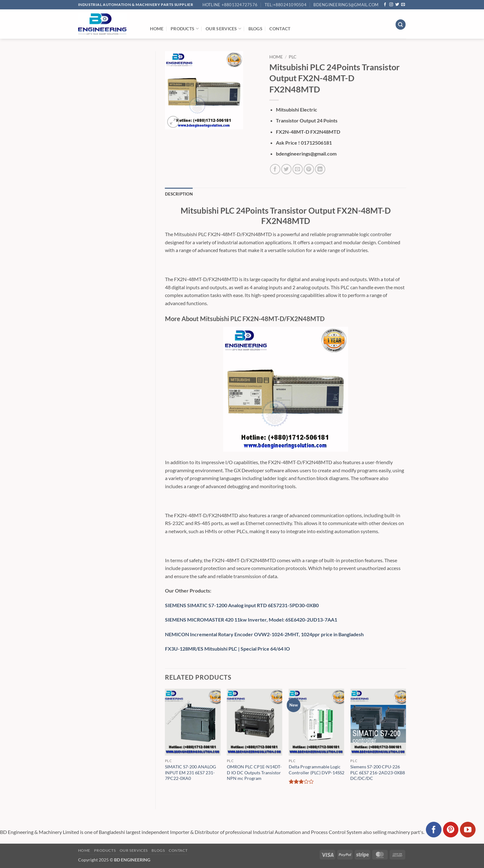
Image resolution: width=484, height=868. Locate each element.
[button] (173, 122)
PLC (293, 57)
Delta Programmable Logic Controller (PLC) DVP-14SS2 (317, 770)
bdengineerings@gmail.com (346, 5)
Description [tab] (179, 194)
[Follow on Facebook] (385, 5)
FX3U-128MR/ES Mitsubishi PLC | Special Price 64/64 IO (227, 649)
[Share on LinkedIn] (320, 169)
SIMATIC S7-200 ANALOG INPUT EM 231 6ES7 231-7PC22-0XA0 (190, 772)
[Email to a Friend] (298, 169)
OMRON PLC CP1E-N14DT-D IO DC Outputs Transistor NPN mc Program (254, 772)
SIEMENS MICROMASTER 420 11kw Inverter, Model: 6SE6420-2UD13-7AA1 (251, 620)
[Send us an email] (403, 5)
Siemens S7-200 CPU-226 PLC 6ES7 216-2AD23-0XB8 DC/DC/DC (378, 772)
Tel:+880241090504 (286, 5)
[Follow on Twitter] (397, 5)
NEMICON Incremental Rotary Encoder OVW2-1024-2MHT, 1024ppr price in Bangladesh (264, 634)
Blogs (255, 29)
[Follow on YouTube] (468, 830)
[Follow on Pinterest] (451, 830)
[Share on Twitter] (286, 169)
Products (185, 29)
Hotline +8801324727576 (230, 5)
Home (157, 29)
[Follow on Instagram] (391, 5)
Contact (280, 29)
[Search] (401, 25)
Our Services (223, 29)
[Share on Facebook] (275, 169)
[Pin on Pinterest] (309, 169)
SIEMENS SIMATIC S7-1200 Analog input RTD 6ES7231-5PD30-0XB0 (242, 605)
